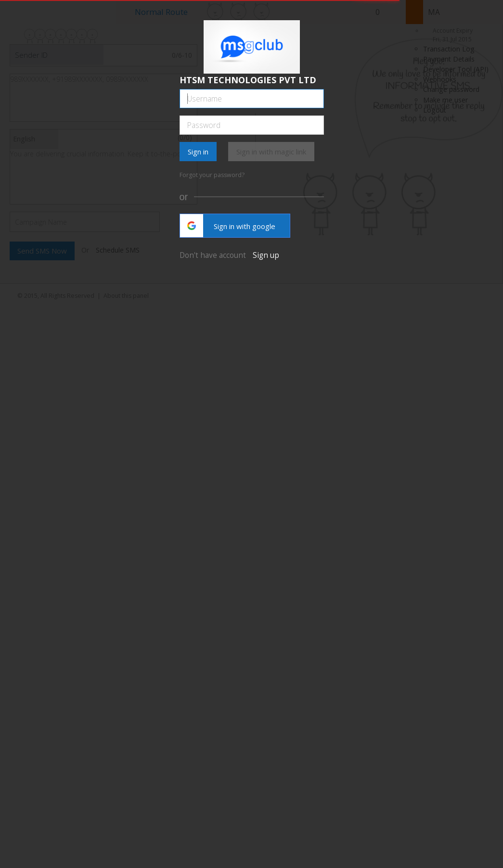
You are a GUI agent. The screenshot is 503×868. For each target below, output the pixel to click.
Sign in (198, 152)
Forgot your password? (212, 175)
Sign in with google (228, 226)
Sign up (266, 255)
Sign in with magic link (271, 152)
